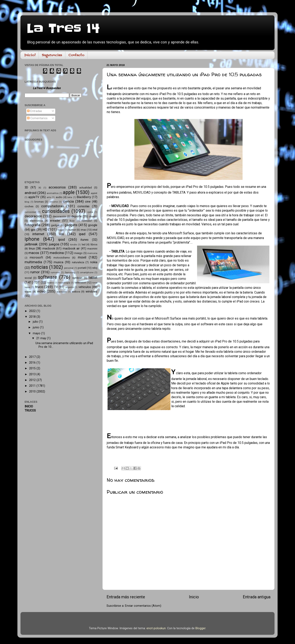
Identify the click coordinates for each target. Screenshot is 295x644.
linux (32, 249)
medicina (57, 253)
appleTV (34, 197)
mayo (37, 333)
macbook (49, 249)
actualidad (86, 188)
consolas (83, 206)
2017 (33, 357)
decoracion (33, 216)
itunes (85, 240)
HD (45, 229)
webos (76, 292)
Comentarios (37, 118)
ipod (62, 239)
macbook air (71, 249)
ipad (82, 234)
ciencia (68, 201)
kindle (74, 245)
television (80, 283)
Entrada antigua (257, 597)
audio (59, 197)
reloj (95, 268)
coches (29, 206)
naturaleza (78, 262)
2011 (33, 386)
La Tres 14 (63, 29)
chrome (54, 202)
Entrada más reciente (126, 597)
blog (27, 202)
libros (94, 244)
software (47, 277)
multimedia (33, 262)
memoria (92, 253)
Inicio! (30, 55)
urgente (70, 287)
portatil (82, 268)
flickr (72, 221)
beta (70, 197)
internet (38, 234)
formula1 (87, 221)
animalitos (53, 193)
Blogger (200, 628)
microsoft (36, 258)
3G (40, 188)
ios (62, 234)
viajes (28, 292)
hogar (61, 230)
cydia (90, 212)
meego (78, 253)
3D (26, 188)
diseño (93, 216)
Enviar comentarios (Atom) (143, 606)
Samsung (70, 272)
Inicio (194, 597)
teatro (51, 283)
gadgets (71, 225)
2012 (33, 380)
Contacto (76, 55)
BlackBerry (84, 197)
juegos (54, 244)
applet (94, 193)
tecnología (64, 283)
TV (56, 287)
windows (91, 292)
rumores (55, 272)
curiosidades (56, 211)
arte (49, 197)
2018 (33, 317)
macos (34, 253)
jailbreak (31, 244)
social (28, 278)
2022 (33, 311)
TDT (37, 283)
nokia (94, 262)
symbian (77, 278)
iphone (32, 239)
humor (72, 230)
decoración (59, 216)
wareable (62, 292)
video (41, 291)
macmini (92, 249)
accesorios (57, 187)
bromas (39, 202)
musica (58, 262)
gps (33, 230)
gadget (55, 225)
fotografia (32, 225)
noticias (39, 267)
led (84, 244)
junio (36, 327)
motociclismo (62, 258)
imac (84, 230)
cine (88, 202)
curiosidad (30, 212)
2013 (33, 374)
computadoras (53, 206)
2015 (33, 368)
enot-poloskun (156, 628)
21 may (42, 338)
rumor (35, 272)
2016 (33, 363)
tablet (93, 278)
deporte (77, 216)
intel (95, 230)
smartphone (87, 272)
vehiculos (85, 287)
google (93, 225)
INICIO (29, 406)
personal (69, 268)
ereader (55, 221)
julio (36, 322)
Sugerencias (52, 55)
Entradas (35, 111)
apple (69, 192)
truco (39, 287)
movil (82, 257)
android (31, 193)
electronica (36, 221)
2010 (33, 392)
